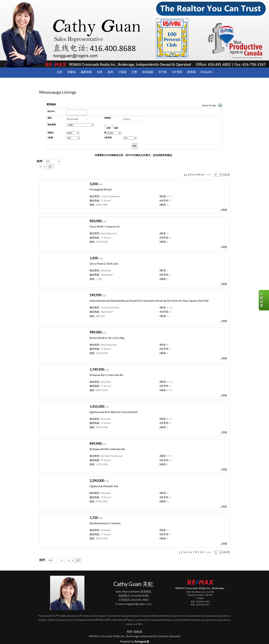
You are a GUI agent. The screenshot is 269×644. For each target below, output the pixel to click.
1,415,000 (97, 406)
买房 (100, 72)
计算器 (122, 72)
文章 (134, 72)
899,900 (96, 443)
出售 (108, 128)
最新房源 (86, 72)
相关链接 (148, 72)
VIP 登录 (177, 72)
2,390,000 (97, 481)
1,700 (94, 518)
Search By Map (209, 106)
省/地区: (108, 118)
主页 (60, 72)
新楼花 (72, 72)
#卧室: (51, 138)
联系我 (191, 72)
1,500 (94, 258)
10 (202, 175)
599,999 (96, 295)
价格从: (51, 133)
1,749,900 (97, 369)
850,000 (96, 221)
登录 (130, 632)
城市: (50, 118)
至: (106, 133)
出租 (116, 128)
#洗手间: (108, 138)
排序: (40, 161)
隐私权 (138, 632)
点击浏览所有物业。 (163, 155)
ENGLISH (207, 72)
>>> (209, 175)
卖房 (110, 72)
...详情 (223, 210)
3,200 (94, 184)
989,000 (96, 332)
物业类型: (52, 125)
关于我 (162, 72)
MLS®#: (51, 111)
